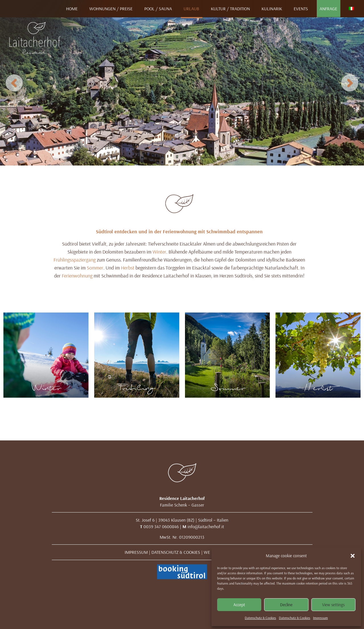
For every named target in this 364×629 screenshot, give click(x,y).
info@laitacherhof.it (206, 526)
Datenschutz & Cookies (260, 618)
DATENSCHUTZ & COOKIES (176, 552)
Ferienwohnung (77, 276)
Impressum (320, 618)
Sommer (95, 268)
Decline (286, 605)
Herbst (128, 268)
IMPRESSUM (136, 552)
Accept (239, 605)
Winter (159, 252)
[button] (353, 556)
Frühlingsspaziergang (75, 260)
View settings (333, 605)
